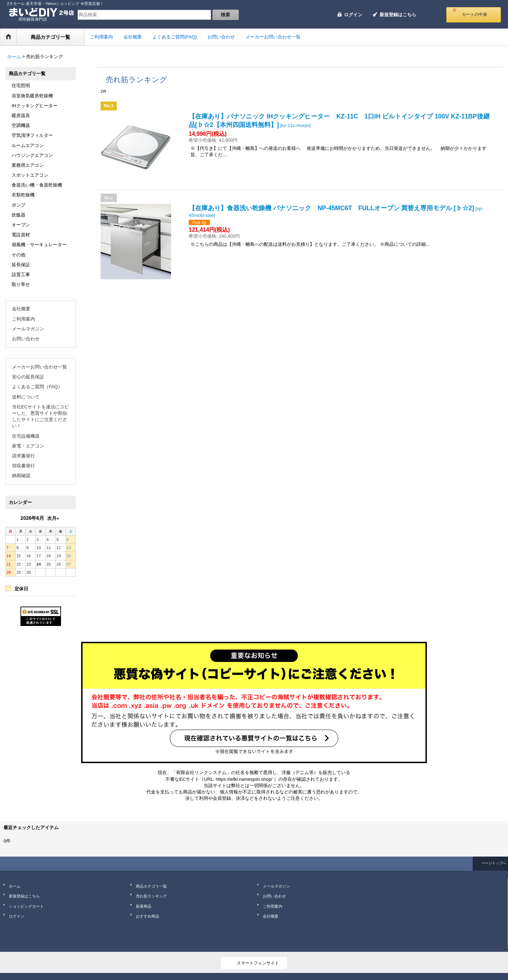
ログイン (353, 15)
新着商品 (144, 906)
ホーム (15, 886)
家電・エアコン (28, 446)
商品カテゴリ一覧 (151, 886)
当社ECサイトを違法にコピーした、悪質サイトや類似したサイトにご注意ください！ (40, 416)
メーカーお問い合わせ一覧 (40, 367)
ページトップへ (494, 863)
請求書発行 (23, 456)
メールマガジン (28, 329)
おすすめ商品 (147, 916)
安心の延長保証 (28, 377)
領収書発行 (23, 466)
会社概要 (21, 309)
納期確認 (21, 476)
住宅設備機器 (26, 436)
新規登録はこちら (398, 15)
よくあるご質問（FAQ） (37, 387)
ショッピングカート (26, 906)
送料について (26, 397)
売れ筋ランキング (151, 896)
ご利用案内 (23, 319)
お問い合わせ (26, 339)
